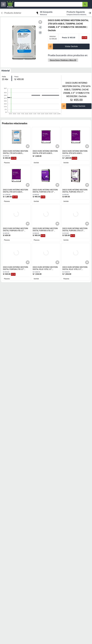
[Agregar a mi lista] (28, 146)
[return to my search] (44, 13)
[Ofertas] (48, 4)
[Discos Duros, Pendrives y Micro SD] (63, 60)
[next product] (79, 13)
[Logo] (10, 4)
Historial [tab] (6, 71)
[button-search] (85, 4)
